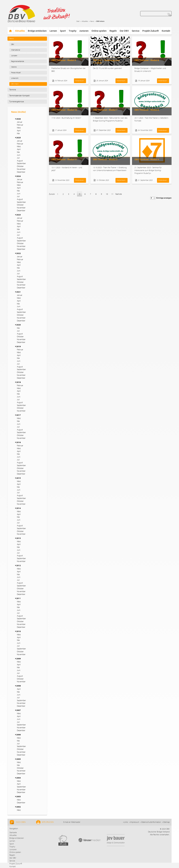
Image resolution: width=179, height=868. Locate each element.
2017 (19, 415)
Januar (20, 122)
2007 (19, 710)
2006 (19, 735)
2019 (19, 347)
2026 (19, 119)
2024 (19, 176)
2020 (19, 325)
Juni (19, 155)
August (20, 161)
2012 (19, 566)
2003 (19, 797)
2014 (19, 508)
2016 (19, 442)
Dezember (21, 172)
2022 (19, 253)
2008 (19, 686)
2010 (19, 631)
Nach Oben (17, 822)
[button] (15, 119)
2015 (19, 478)
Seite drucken (45, 822)
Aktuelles (85, 21)
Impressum (135, 822)
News (92, 21)
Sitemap (166, 822)
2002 (19, 807)
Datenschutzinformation (151, 822)
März (19, 128)
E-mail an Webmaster (72, 822)
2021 (19, 292)
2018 (19, 382)
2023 (19, 215)
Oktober (20, 166)
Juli (18, 158)
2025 (19, 138)
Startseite (13, 833)
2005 (19, 759)
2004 (19, 778)
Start (78, 21)
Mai (18, 133)
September (21, 163)
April (19, 131)
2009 (19, 659)
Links (126, 822)
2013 (19, 538)
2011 (19, 598)
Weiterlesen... (80, 81)
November (21, 169)
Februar (20, 125)
